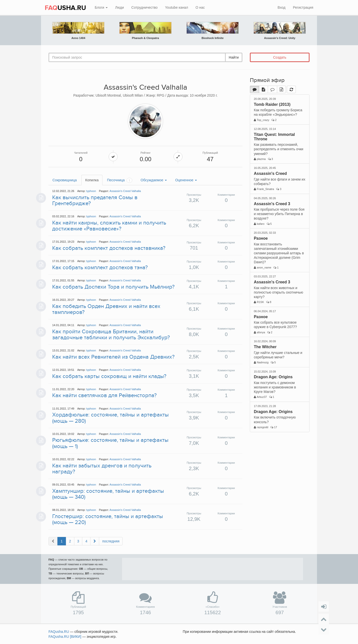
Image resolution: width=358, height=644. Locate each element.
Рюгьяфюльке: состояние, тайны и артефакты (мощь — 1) (110, 443)
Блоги (101, 7)
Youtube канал (177, 7)
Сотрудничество (144, 7)
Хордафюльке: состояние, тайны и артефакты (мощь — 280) (111, 418)
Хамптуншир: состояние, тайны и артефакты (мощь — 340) (108, 494)
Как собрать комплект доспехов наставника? (109, 248)
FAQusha (59, 632)
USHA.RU (65, 8)
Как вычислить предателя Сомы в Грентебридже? (95, 200)
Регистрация (303, 7)
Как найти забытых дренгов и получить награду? (102, 469)
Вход (281, 7)
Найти (234, 57)
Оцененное (186, 180)
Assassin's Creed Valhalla (125, 191)
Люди (119, 7)
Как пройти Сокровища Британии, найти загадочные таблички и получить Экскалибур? (111, 335)
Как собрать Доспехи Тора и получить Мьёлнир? (113, 287)
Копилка (92, 180)
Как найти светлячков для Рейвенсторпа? (104, 395)
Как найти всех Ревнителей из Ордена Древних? (113, 357)
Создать (280, 57)
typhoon (91, 191)
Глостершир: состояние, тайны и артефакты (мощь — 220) (108, 519)
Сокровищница (65, 180)
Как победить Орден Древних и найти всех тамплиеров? (106, 309)
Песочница (119, 180)
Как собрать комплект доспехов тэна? (100, 267)
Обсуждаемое (154, 180)
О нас (200, 7)
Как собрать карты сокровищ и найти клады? (109, 376)
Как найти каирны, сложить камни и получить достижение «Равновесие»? (109, 226)
